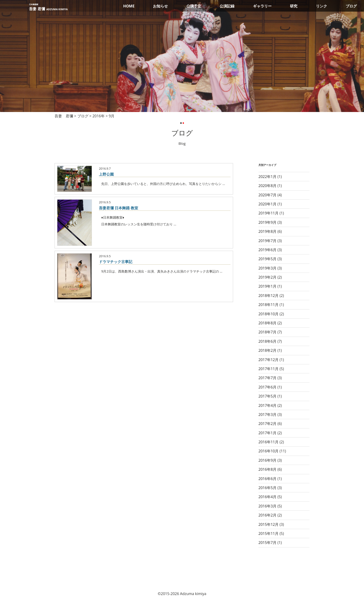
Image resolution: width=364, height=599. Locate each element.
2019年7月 (267, 241)
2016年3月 (267, 506)
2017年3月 (267, 415)
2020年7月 (267, 195)
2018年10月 (268, 314)
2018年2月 (267, 350)
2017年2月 (267, 424)
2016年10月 (268, 451)
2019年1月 (267, 286)
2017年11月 (268, 369)
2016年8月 (267, 469)
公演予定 (194, 6)
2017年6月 (267, 387)
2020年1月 (267, 204)
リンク (322, 6)
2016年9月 (267, 460)
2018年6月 (267, 341)
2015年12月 (268, 524)
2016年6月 (267, 479)
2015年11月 (268, 533)
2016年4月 (267, 497)
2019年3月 (267, 268)
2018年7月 (267, 332)
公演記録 (227, 6)
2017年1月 (267, 433)
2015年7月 (267, 543)
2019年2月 (267, 277)
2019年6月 (267, 250)
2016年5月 (267, 488)
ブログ (351, 6)
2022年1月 (267, 177)
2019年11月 (268, 213)
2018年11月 (268, 305)
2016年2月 (267, 515)
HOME (129, 6)
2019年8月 (267, 231)
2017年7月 (267, 378)
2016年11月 (268, 442)
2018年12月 (268, 296)
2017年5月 (267, 396)
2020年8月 (267, 186)
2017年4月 (267, 405)
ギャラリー (262, 6)
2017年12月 (268, 360)
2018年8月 (267, 323)
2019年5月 (267, 259)
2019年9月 (267, 222)
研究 (294, 6)
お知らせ (160, 6)
